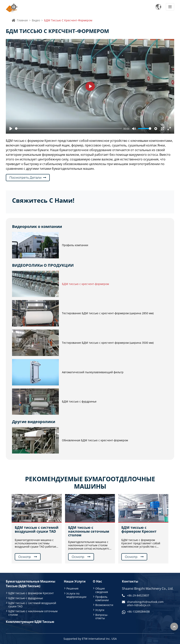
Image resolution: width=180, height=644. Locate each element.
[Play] (11, 129)
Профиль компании (102, 598)
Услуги (100, 610)
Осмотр (25, 557)
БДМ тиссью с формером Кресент (139, 529)
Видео (36, 20)
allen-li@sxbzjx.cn (139, 605)
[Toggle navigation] (170, 7)
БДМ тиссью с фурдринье (26, 598)
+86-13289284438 (138, 612)
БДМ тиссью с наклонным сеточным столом (89, 531)
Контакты (130, 581)
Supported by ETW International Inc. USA (90, 639)
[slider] (68, 129)
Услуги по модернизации (76, 595)
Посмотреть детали (25, 178)
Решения (72, 588)
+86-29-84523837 (138, 595)
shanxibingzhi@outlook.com (145, 602)
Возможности (104, 605)
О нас (97, 581)
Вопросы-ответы (102, 616)
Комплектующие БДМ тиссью (30, 622)
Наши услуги (75, 581)
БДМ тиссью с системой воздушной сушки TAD (37, 529)
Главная (22, 20)
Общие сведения (102, 590)
